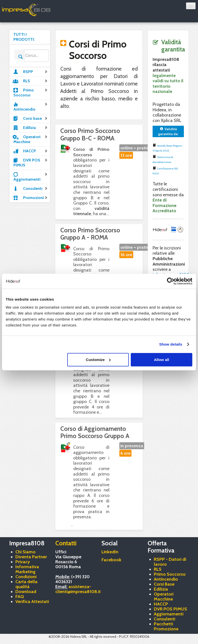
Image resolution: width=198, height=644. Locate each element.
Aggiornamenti (31, 176)
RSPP (31, 71)
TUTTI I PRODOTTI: (24, 37)
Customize (98, 359)
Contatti (66, 543)
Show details (171, 344)
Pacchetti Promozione (166, 626)
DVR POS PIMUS (31, 162)
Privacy (23, 562)
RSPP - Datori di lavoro (170, 562)
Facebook (111, 560)
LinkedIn (110, 552)
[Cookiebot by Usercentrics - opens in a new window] (171, 281)
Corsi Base (164, 584)
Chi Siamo (25, 552)
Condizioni (26, 577)
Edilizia (31, 127)
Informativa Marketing (27, 569)
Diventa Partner (31, 557)
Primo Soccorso (31, 92)
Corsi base (31, 118)
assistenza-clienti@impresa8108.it (78, 589)
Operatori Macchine (31, 139)
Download (26, 592)
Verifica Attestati (32, 602)
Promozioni (31, 197)
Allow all (162, 359)
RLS (31, 80)
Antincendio (31, 106)
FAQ (20, 597)
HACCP (31, 151)
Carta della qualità (26, 584)
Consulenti (31, 188)
